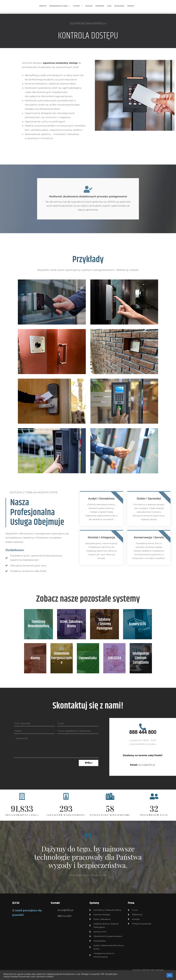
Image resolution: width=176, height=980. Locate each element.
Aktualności (119, 6)
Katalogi (89, 6)
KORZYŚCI (43, 6)
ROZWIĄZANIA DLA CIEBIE (60, 6)
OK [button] (170, 975)
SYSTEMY (78, 6)
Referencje (100, 6)
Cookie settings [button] (157, 975)
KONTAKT (131, 6)
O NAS (109, 6)
